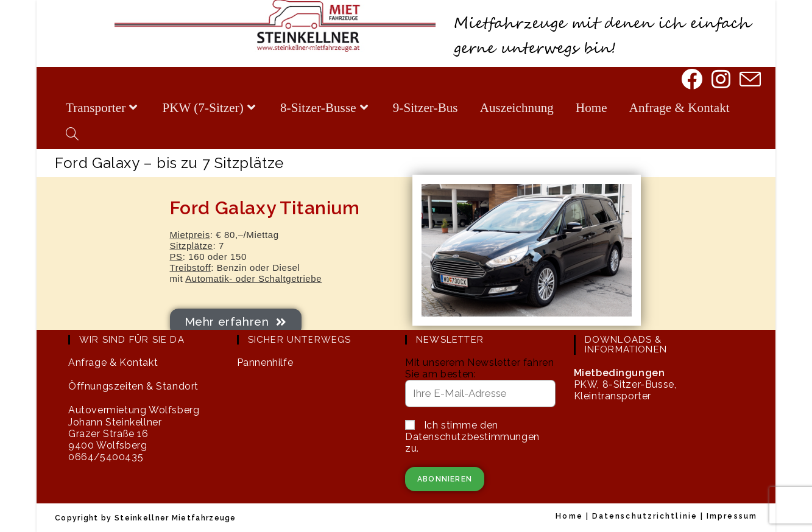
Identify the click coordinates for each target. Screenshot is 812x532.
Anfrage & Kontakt (113, 362)
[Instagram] (720, 80)
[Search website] (72, 135)
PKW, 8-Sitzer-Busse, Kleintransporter (625, 384)
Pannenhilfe (265, 362)
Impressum (732, 516)
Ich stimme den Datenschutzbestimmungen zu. (472, 437)
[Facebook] (690, 80)
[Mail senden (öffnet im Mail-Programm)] (749, 81)
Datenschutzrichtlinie (645, 516)
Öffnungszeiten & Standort (133, 386)
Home (569, 516)
